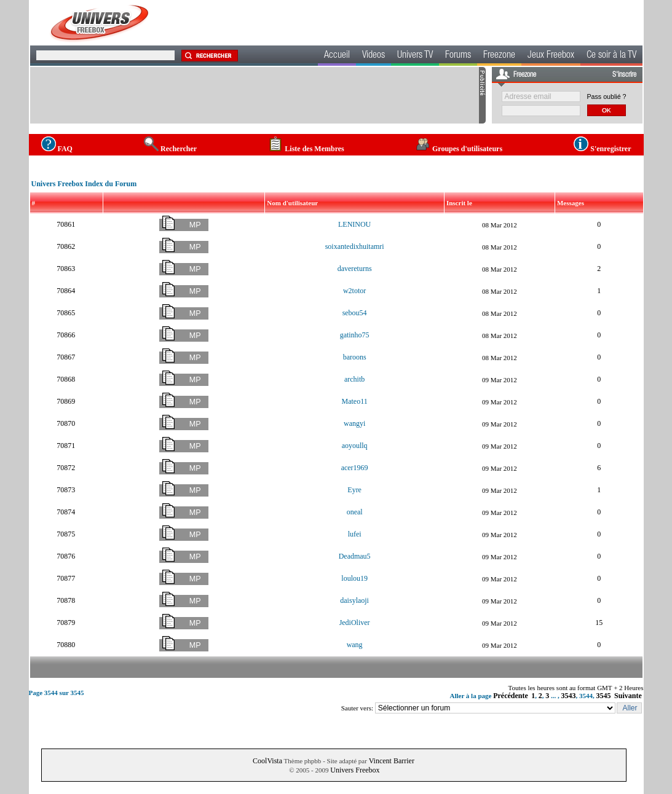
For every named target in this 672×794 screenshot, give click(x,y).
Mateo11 (355, 401)
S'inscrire (624, 75)
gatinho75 (355, 335)
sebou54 (355, 313)
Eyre (354, 490)
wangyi (354, 423)
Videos (374, 56)
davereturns (355, 269)
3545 (604, 696)
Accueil (337, 56)
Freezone (499, 56)
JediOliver (355, 623)
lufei (355, 534)
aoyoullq (355, 446)
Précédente (511, 696)
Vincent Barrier (392, 761)
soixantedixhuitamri (355, 246)
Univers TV (415, 56)
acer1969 (355, 468)
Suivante (628, 696)
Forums (458, 56)
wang (355, 645)
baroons (355, 357)
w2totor (354, 291)
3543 (569, 696)
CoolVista (267, 761)
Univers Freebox (355, 770)
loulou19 (354, 578)
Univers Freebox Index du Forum (84, 184)
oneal (355, 512)
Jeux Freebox (551, 56)
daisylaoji (354, 600)
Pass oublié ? (607, 96)
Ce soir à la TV (611, 56)
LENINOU (354, 224)
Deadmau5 (355, 556)
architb (354, 379)
